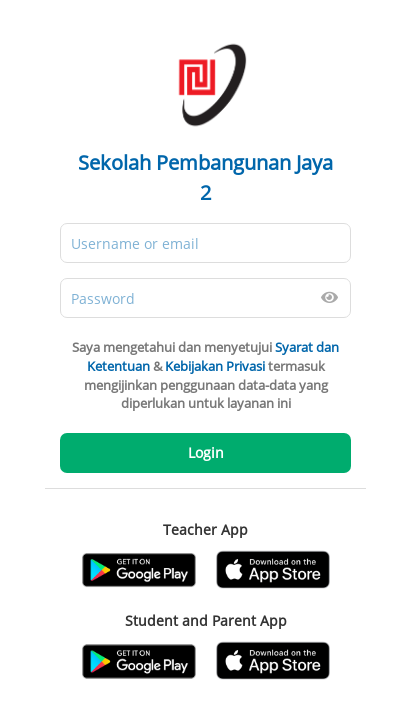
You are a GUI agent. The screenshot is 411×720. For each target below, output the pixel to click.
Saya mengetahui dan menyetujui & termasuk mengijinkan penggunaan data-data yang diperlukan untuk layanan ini (205, 375)
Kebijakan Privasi (215, 366)
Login (206, 452)
